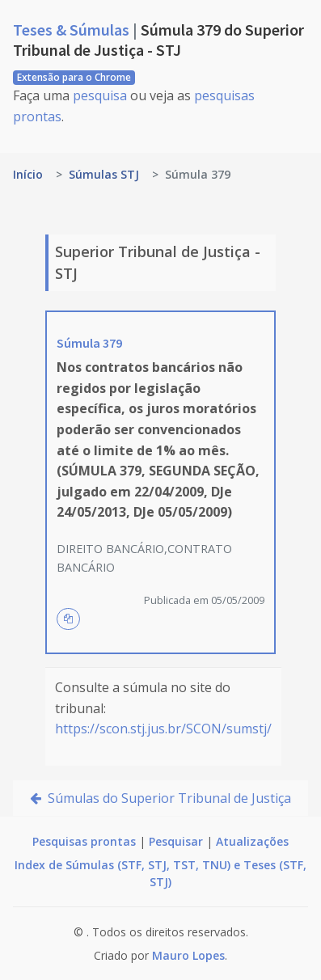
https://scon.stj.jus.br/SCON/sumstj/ (163, 729)
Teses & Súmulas (73, 30)
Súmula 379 (89, 343)
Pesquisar (176, 841)
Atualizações (252, 841)
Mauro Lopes (188, 955)
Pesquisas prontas (84, 841)
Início (28, 174)
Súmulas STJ (104, 174)
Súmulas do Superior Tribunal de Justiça (160, 798)
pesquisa (100, 95)
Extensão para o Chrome (74, 77)
